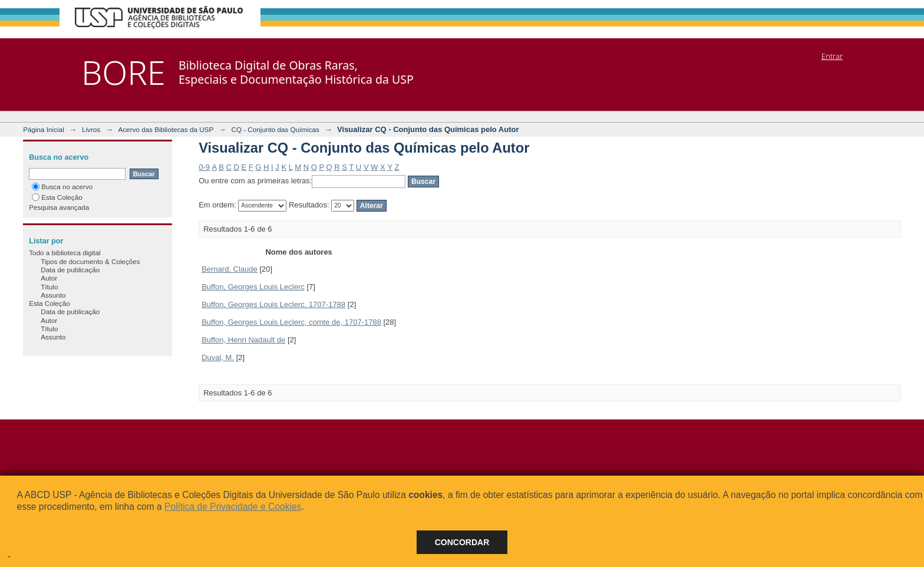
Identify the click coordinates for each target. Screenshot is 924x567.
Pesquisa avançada (59, 207)
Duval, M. (218, 357)
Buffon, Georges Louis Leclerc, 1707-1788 (273, 304)
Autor (49, 278)
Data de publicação (70, 270)
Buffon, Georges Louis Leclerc (253, 287)
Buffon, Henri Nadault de (243, 340)
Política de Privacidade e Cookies (233, 507)
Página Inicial (44, 129)
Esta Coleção (57, 197)
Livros (91, 129)
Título (49, 287)
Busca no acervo (62, 187)
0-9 (204, 167)
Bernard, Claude (230, 269)
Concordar (462, 542)
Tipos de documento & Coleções (90, 261)
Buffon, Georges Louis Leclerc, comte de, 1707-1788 (291, 322)
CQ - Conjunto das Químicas (275, 129)
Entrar (832, 56)
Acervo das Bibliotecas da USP (166, 129)
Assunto (53, 295)
